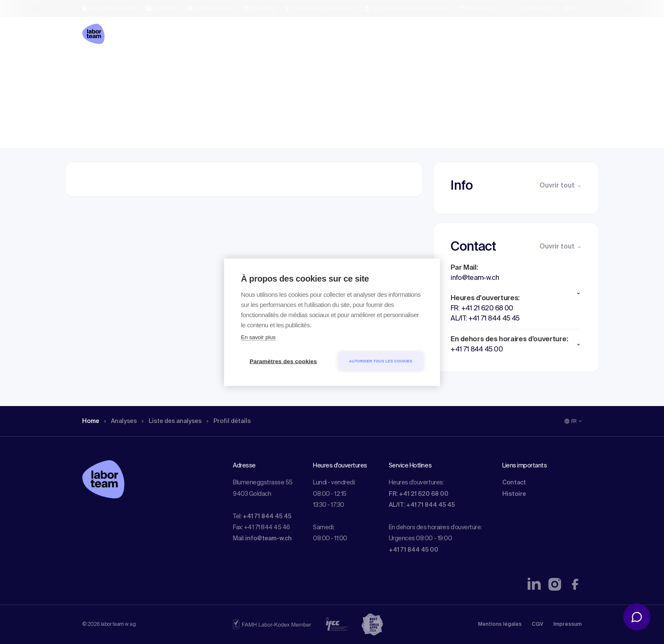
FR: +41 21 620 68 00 (419, 494)
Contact (514, 483)
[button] (516, 293)
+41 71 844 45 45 (267, 517)
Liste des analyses (181, 66)
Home (92, 66)
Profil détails (243, 66)
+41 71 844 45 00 (414, 550)
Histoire (514, 494)
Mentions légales (500, 625)
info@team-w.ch (268, 539)
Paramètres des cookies (284, 361)
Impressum (568, 625)
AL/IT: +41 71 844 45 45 (422, 505)
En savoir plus (258, 337)
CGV (538, 625)
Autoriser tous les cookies (380, 361)
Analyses (124, 66)
